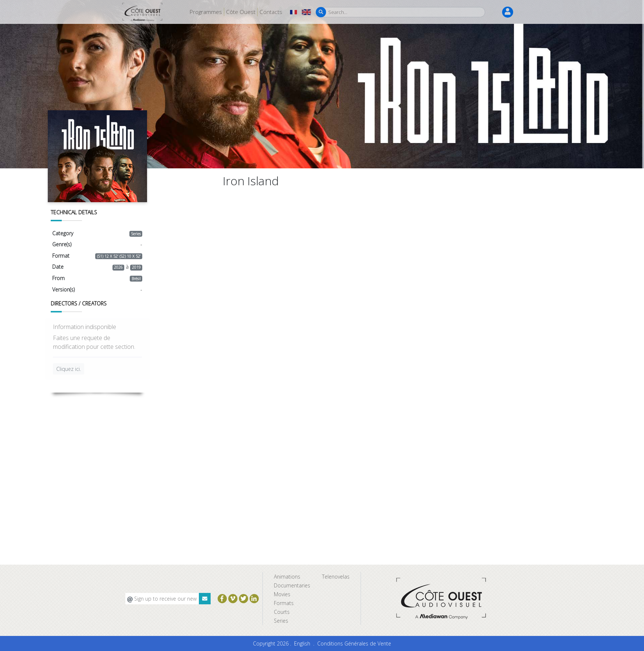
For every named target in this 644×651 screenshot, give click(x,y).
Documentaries (292, 585)
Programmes (206, 12)
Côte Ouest (241, 12)
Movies (282, 594)
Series (281, 621)
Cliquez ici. (69, 369)
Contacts (271, 12)
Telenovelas (336, 577)
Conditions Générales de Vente (354, 643)
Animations (287, 577)
